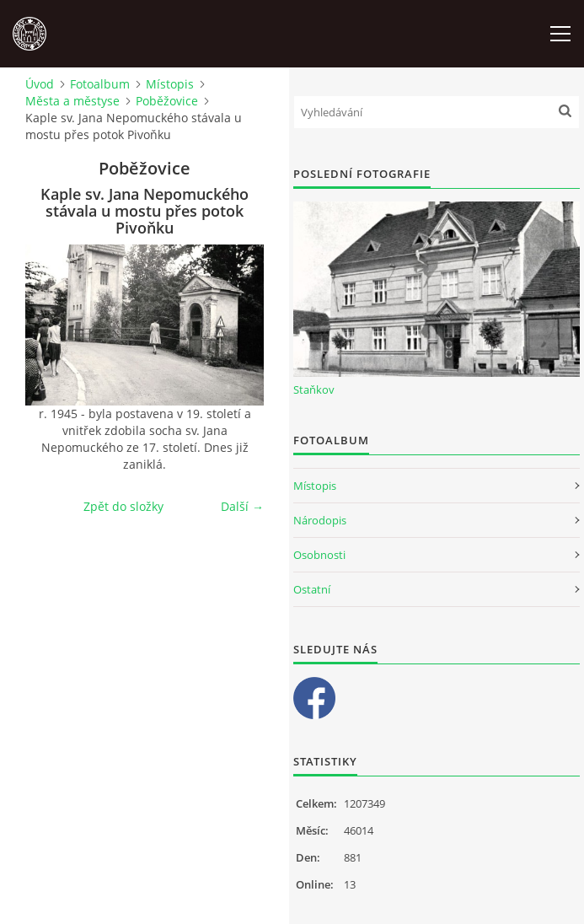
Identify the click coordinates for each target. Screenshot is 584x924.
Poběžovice (167, 101)
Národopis (320, 520)
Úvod (40, 84)
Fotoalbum (100, 84)
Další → (242, 506)
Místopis (170, 84)
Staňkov (314, 389)
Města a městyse (72, 101)
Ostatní (312, 589)
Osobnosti (319, 555)
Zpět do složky (123, 506)
